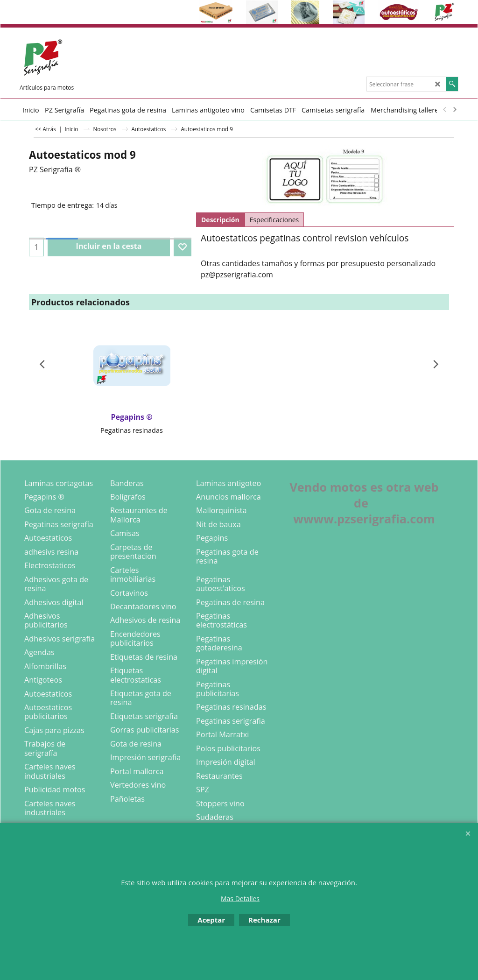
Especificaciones (274, 220)
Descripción (220, 220)
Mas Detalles (240, 899)
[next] (454, 110)
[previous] (445, 110)
